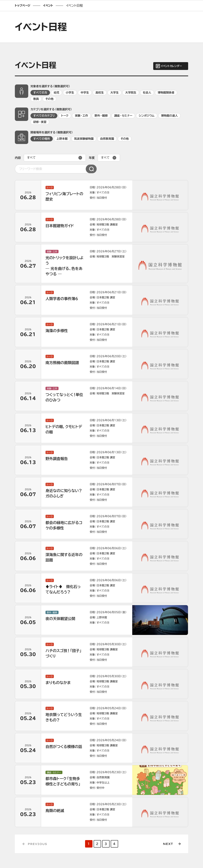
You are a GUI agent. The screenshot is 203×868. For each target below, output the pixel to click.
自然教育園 (107, 139)
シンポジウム (147, 116)
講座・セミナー (123, 116)
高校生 (100, 93)
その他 (49, 99)
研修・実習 (40, 122)
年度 (92, 158)
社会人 (147, 93)
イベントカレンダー (171, 66)
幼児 (56, 93)
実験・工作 (81, 116)
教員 (36, 99)
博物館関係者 (166, 93)
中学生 (85, 93)
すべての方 (40, 93)
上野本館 (62, 139)
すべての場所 (42, 139)
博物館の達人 (169, 116)
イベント (48, 5)
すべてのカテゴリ (44, 116)
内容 (18, 158)
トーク (65, 116)
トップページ (23, 5)
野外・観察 (101, 116)
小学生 (70, 93)
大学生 (115, 93)
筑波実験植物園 (84, 139)
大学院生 (131, 93)
